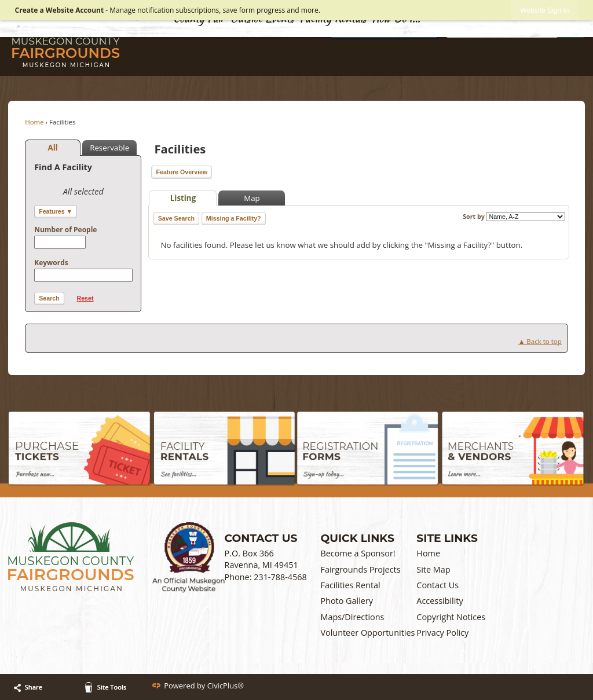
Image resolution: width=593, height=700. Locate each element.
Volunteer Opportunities (367, 633)
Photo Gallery (347, 601)
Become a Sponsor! (358, 553)
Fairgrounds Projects (360, 569)
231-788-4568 (280, 577)
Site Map (433, 569)
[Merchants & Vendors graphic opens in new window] (513, 449)
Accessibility (440, 601)
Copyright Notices (451, 617)
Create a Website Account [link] (60, 10)
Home (34, 122)
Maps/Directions (352, 617)
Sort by (514, 217)
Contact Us (438, 585)
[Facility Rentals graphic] (225, 449)
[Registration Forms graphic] (368, 449)
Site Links (447, 538)
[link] (545, 10)
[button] (49, 299)
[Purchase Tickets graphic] (80, 449)
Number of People (65, 230)
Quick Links (357, 538)
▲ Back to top (540, 341)
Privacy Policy (442, 633)
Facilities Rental (350, 585)
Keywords (51, 263)
